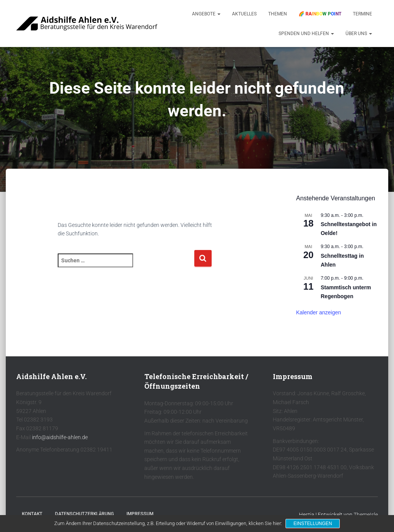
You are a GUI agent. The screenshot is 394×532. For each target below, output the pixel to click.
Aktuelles (244, 14)
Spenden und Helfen (306, 34)
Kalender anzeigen (318, 312)
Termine (362, 14)
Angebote (206, 14)
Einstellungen (313, 524)
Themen (278, 14)
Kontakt (32, 514)
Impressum (140, 514)
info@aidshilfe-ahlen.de (60, 437)
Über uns (359, 34)
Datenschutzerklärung (84, 514)
